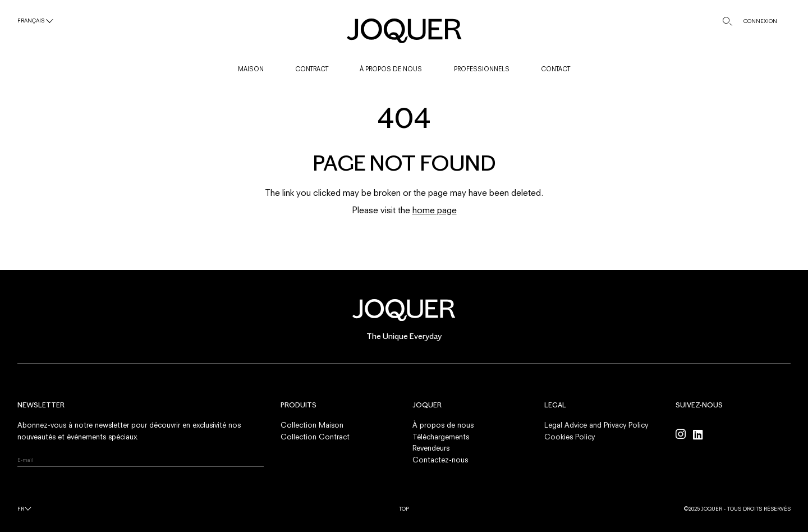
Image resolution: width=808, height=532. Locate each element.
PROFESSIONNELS (482, 69)
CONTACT (555, 69)
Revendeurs (431, 448)
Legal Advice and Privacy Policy (596, 425)
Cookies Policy (570, 437)
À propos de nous (443, 425)
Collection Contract (315, 437)
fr (21, 509)
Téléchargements (441, 437)
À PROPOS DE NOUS (391, 69)
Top (404, 509)
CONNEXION (760, 21)
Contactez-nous (440, 460)
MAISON (251, 69)
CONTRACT (312, 69)
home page (435, 210)
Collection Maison (312, 425)
